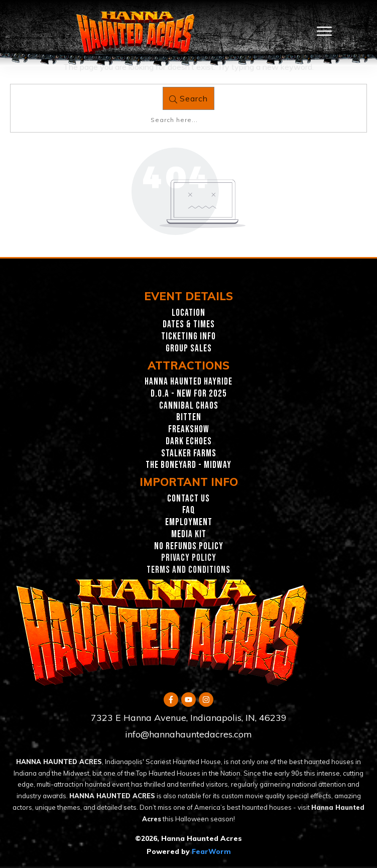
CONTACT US (188, 499)
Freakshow (189, 429)
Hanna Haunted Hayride (188, 382)
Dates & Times (189, 325)
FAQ (189, 510)
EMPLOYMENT (189, 522)
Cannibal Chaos (189, 406)
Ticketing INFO (188, 337)
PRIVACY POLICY (189, 558)
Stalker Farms (189, 454)
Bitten (189, 417)
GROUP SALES (189, 349)
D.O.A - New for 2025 (189, 394)
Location (188, 313)
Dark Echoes (189, 442)
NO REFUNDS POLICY (189, 546)
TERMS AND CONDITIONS (188, 570)
